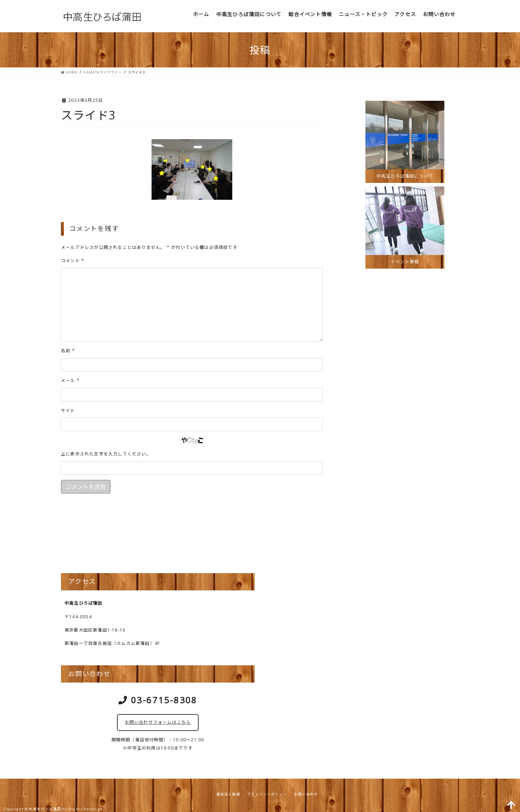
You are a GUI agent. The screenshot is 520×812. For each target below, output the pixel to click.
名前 (68, 351)
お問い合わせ (306, 794)
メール (70, 380)
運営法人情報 (228, 794)
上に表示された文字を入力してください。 (106, 454)
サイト (68, 410)
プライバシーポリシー (267, 794)
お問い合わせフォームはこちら (158, 722)
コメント (73, 261)
